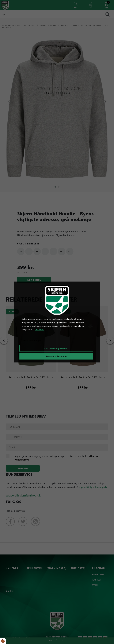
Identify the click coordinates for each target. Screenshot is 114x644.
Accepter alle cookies (56, 356)
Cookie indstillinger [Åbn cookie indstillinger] (31, 340)
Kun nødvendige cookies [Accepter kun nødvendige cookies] (56, 348)
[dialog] (57, 322)
